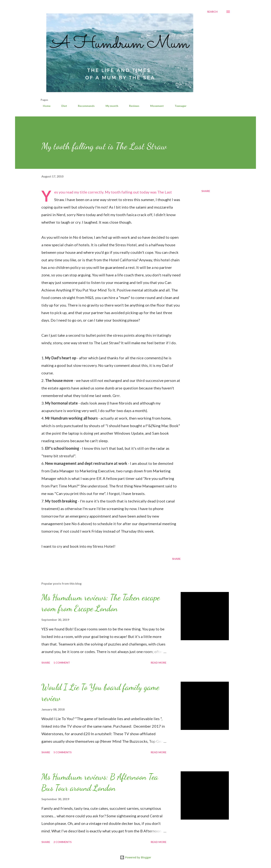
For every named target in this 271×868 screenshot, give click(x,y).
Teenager (178, 106)
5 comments (62, 752)
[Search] (212, 12)
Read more (159, 663)
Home (44, 106)
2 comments (62, 842)
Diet (62, 106)
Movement (155, 106)
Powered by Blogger (135, 857)
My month (110, 106)
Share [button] (206, 191)
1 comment (62, 663)
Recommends (84, 106)
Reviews (132, 106)
